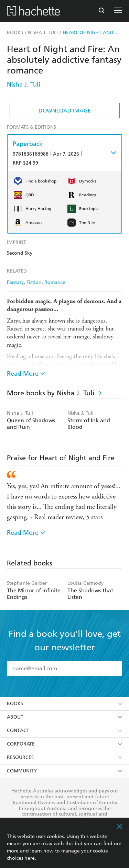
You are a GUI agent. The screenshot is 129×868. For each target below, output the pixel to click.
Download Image (65, 111)
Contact (64, 731)
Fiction (34, 282)
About (64, 717)
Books (64, 704)
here (30, 858)
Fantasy (15, 282)
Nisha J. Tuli (24, 84)
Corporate (64, 744)
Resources (64, 757)
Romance (55, 282)
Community (64, 771)
